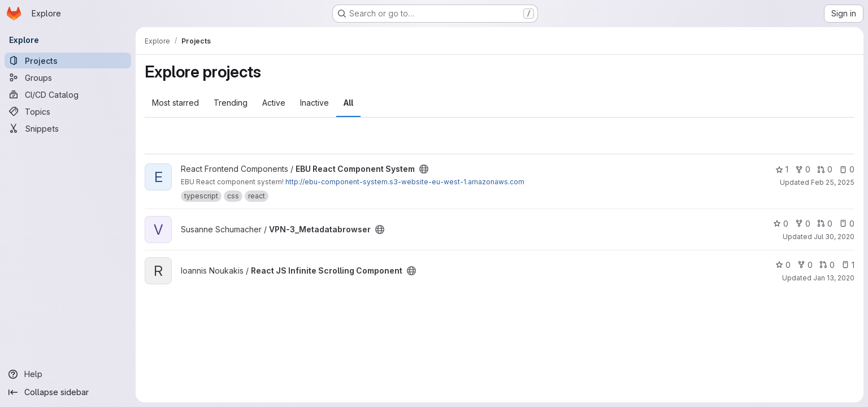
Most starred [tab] (175, 103)
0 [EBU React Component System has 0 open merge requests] (825, 169)
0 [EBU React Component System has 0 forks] (803, 169)
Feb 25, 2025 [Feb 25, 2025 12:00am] (833, 182)
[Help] (68, 374)
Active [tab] (274, 103)
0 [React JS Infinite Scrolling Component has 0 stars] (783, 265)
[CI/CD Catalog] (68, 94)
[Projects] (68, 60)
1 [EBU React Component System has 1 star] (782, 169)
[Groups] (68, 77)
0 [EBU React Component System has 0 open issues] (847, 169)
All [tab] (348, 103)
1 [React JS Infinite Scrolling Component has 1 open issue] (848, 265)
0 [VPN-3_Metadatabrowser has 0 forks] (803, 224)
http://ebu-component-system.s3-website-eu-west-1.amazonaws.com (405, 182)
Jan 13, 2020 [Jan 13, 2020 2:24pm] (834, 278)
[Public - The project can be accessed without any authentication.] (424, 169)
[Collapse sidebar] (68, 392)
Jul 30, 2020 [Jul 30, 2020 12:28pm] (834, 237)
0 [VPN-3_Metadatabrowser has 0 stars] (781, 224)
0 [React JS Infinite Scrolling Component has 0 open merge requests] (827, 265)
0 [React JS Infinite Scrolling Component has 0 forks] (805, 265)
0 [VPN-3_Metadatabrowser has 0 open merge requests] (825, 224)
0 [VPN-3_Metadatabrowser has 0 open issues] (847, 224)
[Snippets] (68, 128)
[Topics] (68, 111)
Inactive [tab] (314, 103)
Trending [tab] (231, 103)
